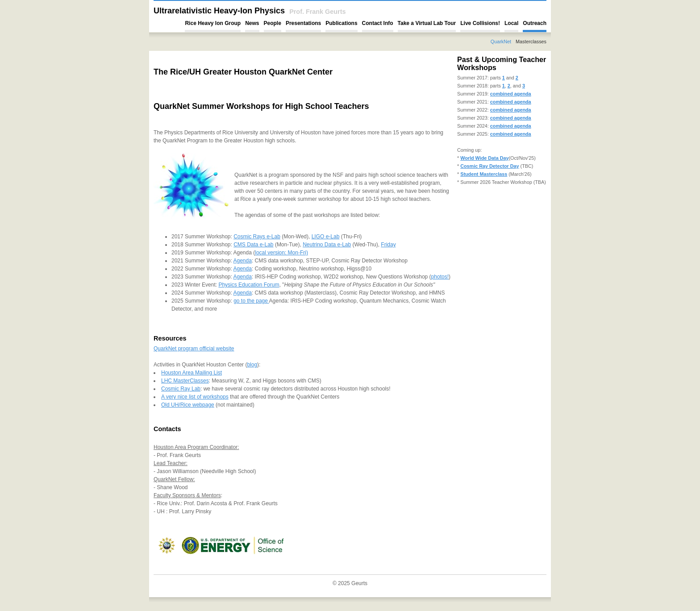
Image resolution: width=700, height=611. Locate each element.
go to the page (251, 301)
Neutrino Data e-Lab (327, 245)
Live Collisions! (480, 23)
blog (252, 365)
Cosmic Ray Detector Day (490, 166)
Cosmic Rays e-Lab (257, 237)
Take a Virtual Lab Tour (427, 23)
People (273, 23)
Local (511, 23)
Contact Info (378, 23)
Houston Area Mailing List (192, 373)
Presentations (303, 23)
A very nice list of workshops (195, 397)
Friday (388, 245)
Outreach (535, 23)
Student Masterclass (484, 174)
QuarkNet (501, 42)
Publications (341, 23)
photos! (440, 277)
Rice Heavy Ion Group (213, 23)
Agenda (243, 261)
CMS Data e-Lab (253, 245)
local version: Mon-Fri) (281, 253)
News (252, 23)
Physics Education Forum (249, 285)
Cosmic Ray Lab (181, 389)
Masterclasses (531, 42)
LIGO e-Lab (326, 237)
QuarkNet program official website (194, 349)
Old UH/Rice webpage (188, 405)
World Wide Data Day (484, 158)
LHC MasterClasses (185, 381)
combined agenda (511, 94)
